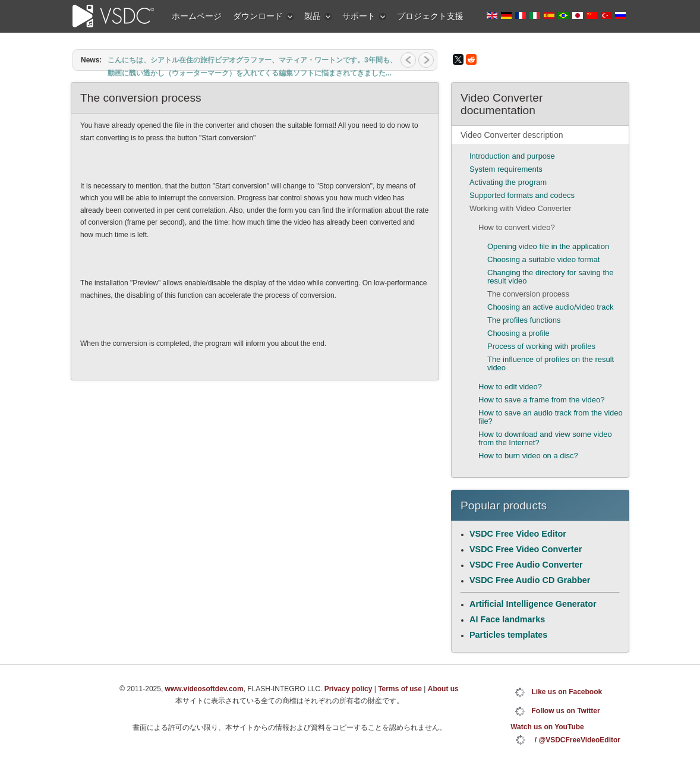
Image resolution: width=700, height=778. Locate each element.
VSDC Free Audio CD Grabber (530, 580)
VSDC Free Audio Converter (526, 565)
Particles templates (508, 635)
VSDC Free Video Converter (526, 549)
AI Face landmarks (507, 619)
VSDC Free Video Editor (518, 534)
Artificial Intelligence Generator (533, 604)
